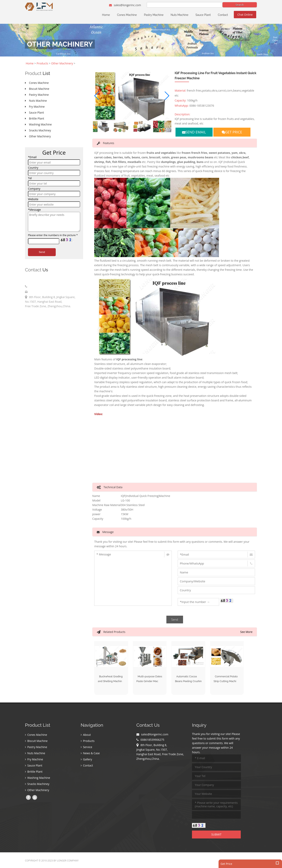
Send (42, 252)
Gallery (86, 760)
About (86, 735)
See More (246, 632)
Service (86, 747)
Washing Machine (38, 778)
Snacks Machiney (37, 784)
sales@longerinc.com (125, 5)
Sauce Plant (203, 15)
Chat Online (245, 15)
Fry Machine (34, 760)
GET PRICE (232, 132)
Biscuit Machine (36, 741)
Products (42, 63)
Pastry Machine (154, 15)
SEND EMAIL (194, 132)
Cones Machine (127, 15)
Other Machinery (62, 63)
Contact (223, 15)
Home (106, 15)
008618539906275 (40, 286)
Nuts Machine (180, 15)
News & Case (90, 754)
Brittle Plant (34, 772)
